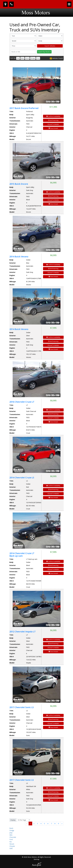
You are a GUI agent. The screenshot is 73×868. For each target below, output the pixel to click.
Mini (11, 835)
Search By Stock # (44, 52)
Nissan (12, 844)
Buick (11, 828)
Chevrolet (13, 837)
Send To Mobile (53, 124)
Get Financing (53, 120)
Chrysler (12, 846)
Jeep (11, 833)
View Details (53, 128)
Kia (11, 842)
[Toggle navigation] (69, 4)
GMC (11, 848)
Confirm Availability (53, 116)
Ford (11, 839)
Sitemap (36, 859)
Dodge (12, 830)
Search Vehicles (50, 46)
